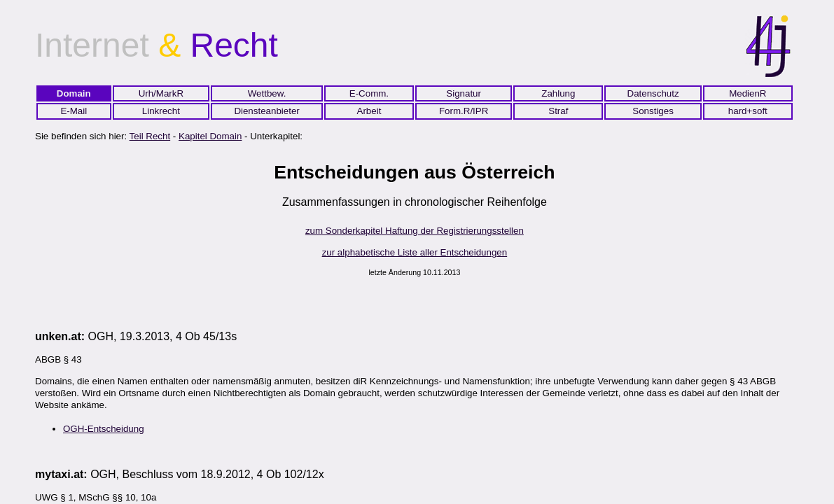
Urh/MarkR (161, 93)
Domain (74, 93)
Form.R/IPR (464, 111)
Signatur (464, 93)
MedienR (748, 93)
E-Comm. (369, 93)
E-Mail (74, 111)
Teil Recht (150, 136)
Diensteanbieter (266, 111)
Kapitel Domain (210, 136)
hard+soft (748, 111)
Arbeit (369, 111)
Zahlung (558, 93)
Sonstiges (653, 111)
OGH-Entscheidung (104, 429)
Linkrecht (161, 111)
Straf (558, 111)
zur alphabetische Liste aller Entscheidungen (415, 252)
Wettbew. (267, 93)
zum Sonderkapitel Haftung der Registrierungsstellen (415, 231)
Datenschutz (653, 93)
